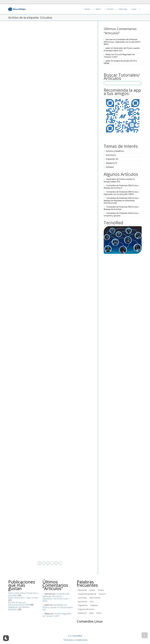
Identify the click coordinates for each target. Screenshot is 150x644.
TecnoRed (109, 9)
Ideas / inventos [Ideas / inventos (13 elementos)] (95, 598)
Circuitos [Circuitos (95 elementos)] (101, 590)
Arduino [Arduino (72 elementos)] (92, 590)
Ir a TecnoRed (75, 636)
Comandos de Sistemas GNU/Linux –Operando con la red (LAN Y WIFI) (122, 42)
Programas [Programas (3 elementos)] (94, 605)
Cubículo (86, 9)
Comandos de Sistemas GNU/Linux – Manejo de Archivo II (122, 187)
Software (110, 167)
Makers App (122, 9)
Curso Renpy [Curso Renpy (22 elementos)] (82, 598)
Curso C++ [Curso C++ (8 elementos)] (102, 594)
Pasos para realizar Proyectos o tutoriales (23, 594)
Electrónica (111, 155)
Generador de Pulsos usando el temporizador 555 (122, 49)
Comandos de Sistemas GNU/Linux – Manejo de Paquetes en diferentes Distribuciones (122, 200)
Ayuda (133, 9)
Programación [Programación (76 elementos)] (83, 605)
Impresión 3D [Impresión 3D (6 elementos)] (82, 602)
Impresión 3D (112, 159)
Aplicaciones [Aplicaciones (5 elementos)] (82, 590)
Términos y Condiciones (75, 640)
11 (56, 563)
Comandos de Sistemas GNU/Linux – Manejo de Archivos (122, 208)
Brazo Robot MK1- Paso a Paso (23, 598)
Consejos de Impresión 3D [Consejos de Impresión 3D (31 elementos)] (87, 594)
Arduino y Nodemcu (115, 151)
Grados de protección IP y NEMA (120, 62)
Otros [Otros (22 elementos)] (92, 602)
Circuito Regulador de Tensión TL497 (119, 56)
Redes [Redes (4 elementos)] (92, 613)
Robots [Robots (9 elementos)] (99, 613)
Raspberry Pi (112, 163)
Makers (97, 9)
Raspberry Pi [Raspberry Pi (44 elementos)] (82, 613)
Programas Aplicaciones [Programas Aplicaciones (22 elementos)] (86, 609)
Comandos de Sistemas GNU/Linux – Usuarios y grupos (122, 214)
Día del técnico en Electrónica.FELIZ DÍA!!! (19, 604)
